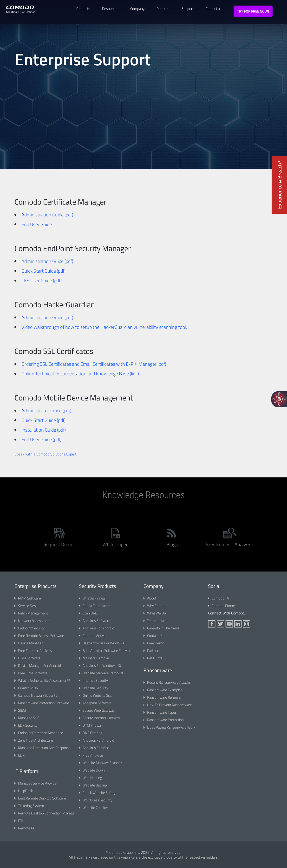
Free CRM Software (33, 673)
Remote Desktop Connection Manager (47, 813)
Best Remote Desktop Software (42, 798)
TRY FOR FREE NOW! (253, 11)
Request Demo (58, 544)
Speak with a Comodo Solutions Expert (46, 454)
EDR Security (28, 725)
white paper (115, 544)
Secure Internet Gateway (101, 718)
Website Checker (95, 808)
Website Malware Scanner (102, 763)
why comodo (157, 606)
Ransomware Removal (164, 697)
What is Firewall (94, 598)
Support (188, 9)
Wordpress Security (97, 800)
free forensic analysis (229, 544)
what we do (157, 613)
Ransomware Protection (165, 720)
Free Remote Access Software (41, 636)
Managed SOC (29, 718)
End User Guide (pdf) (41, 439)
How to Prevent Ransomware (170, 705)
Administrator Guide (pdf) (46, 410)
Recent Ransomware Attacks (169, 682)
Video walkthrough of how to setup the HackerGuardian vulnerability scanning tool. (104, 327)
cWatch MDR (28, 688)
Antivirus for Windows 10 (102, 665)
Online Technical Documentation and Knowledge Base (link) (80, 374)
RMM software (29, 598)
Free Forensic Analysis (35, 651)
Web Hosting (92, 778)
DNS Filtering (92, 733)
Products (83, 9)
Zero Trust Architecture (36, 740)
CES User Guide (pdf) (42, 280)
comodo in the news (163, 628)
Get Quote (155, 658)
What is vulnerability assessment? (44, 680)
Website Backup (95, 785)
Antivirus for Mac (96, 748)
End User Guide (37, 224)
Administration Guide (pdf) (47, 215)
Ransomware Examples (165, 690)
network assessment (34, 621)
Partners (163, 9)
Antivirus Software (96, 621)
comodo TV (220, 598)
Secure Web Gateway (99, 710)
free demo (156, 643)
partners (154, 651)
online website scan (98, 695)
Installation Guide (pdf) (44, 430)
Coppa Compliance (96, 606)
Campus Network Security (38, 695)
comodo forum (223, 606)
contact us (155, 636)
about (152, 598)
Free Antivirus (93, 755)
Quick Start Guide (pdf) (43, 271)
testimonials (157, 621)
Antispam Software (97, 703)
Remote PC (27, 828)
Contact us (214, 9)
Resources (110, 9)
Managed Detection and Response (44, 748)
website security (95, 688)
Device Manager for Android (39, 665)
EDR (21, 755)
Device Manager (30, 643)
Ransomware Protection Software (44, 703)
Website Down (94, 770)
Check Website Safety (99, 793)
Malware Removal (96, 658)
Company (137, 9)
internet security (95, 680)
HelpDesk (25, 791)
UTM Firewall (92, 725)
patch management (33, 613)
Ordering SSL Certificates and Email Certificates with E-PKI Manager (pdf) (94, 364)
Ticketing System (31, 806)
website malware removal (103, 673)
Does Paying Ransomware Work (171, 727)
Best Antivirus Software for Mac (107, 651)
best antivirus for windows (103, 643)
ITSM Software (29, 658)
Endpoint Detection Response (41, 733)
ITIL (21, 821)
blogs (172, 544)
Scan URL (90, 613)
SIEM (22, 710)
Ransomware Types (162, 712)
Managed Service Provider (38, 783)
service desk (28, 606)
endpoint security (31, 628)
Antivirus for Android (98, 628)
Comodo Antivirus (96, 636)
